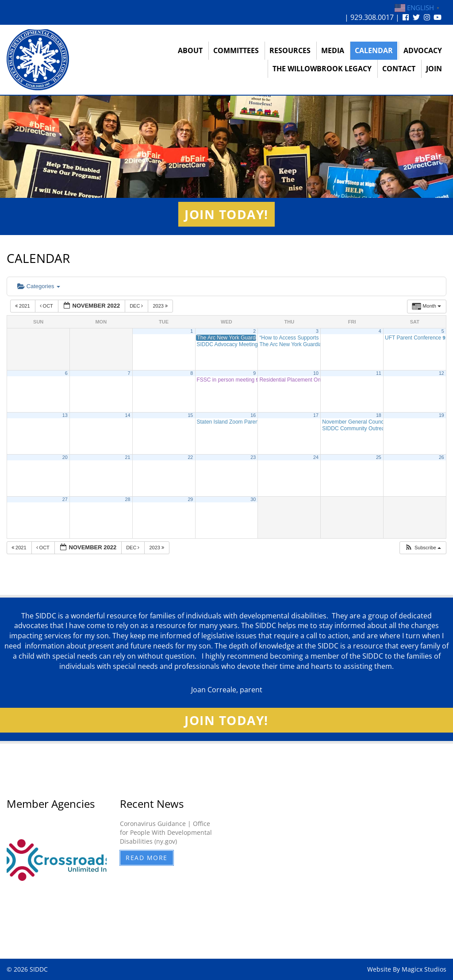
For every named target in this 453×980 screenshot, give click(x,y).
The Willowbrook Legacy (322, 69)
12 (441, 373)
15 (190, 415)
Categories (39, 286)
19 (441, 415)
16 (253, 415)
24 (316, 457)
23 (253, 457)
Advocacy (423, 50)
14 (128, 415)
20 (65, 457)
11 (379, 373)
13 (65, 415)
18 (379, 415)
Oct (47, 306)
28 (128, 499)
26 (441, 457)
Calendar (374, 50)
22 (190, 457)
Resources (290, 50)
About (190, 50)
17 (316, 415)
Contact (399, 69)
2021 (23, 306)
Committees (236, 50)
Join (434, 69)
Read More (147, 858)
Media (333, 50)
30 (253, 499)
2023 (161, 306)
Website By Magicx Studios (407, 969)
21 (128, 457)
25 (379, 457)
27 (65, 499)
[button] (423, 548)
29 (190, 499)
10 (316, 373)
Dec (137, 306)
